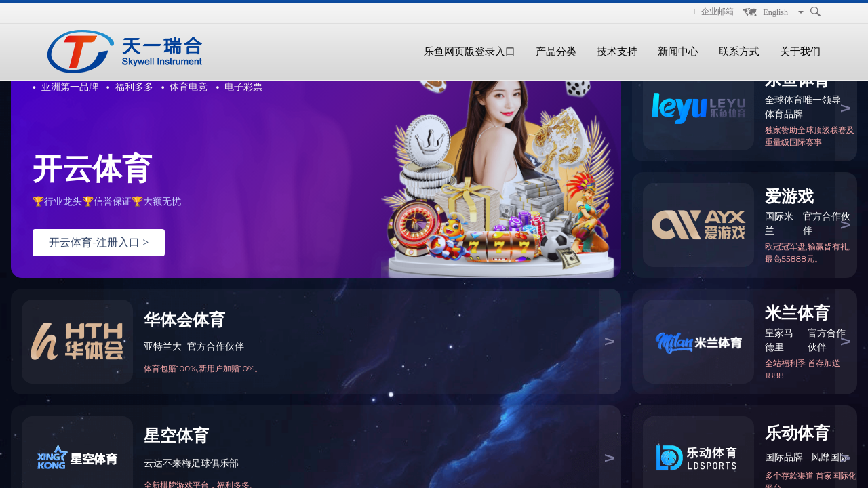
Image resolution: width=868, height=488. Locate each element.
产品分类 (556, 52)
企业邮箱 (717, 12)
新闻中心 (678, 52)
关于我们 (800, 52)
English (775, 12)
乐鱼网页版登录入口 (470, 52)
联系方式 (739, 52)
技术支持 (617, 52)
